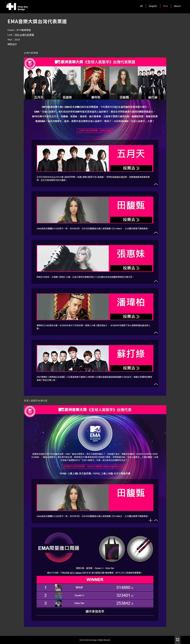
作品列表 (178, 640)
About (177, 6)
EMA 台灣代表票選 (24, 35)
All (141, 6)
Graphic (153, 6)
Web (166, 6)
